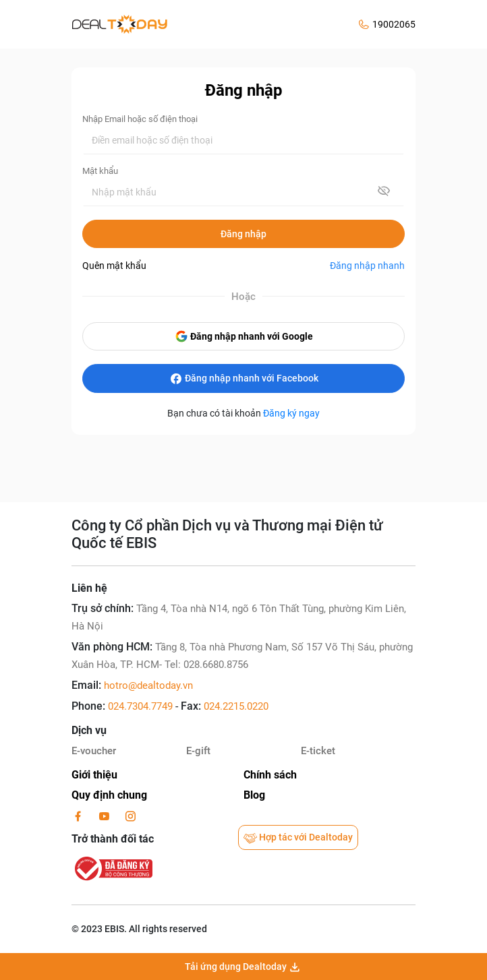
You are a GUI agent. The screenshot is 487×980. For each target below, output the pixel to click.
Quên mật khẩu (114, 266)
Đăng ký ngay (291, 413)
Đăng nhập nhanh (367, 266)
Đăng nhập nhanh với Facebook (244, 379)
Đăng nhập (243, 234)
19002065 (394, 24)
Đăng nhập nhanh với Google (244, 336)
